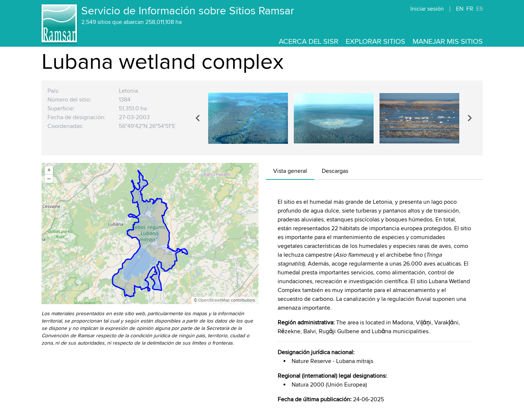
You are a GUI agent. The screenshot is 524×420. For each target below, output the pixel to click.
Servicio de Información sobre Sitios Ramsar (188, 11)
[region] (334, 118)
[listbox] (334, 118)
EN (460, 9)
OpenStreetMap (214, 300)
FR (470, 9)
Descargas (335, 171)
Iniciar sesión (427, 9)
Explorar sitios (375, 42)
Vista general (290, 171)
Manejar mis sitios (448, 42)
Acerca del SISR (309, 42)
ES (480, 9)
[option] (248, 118)
